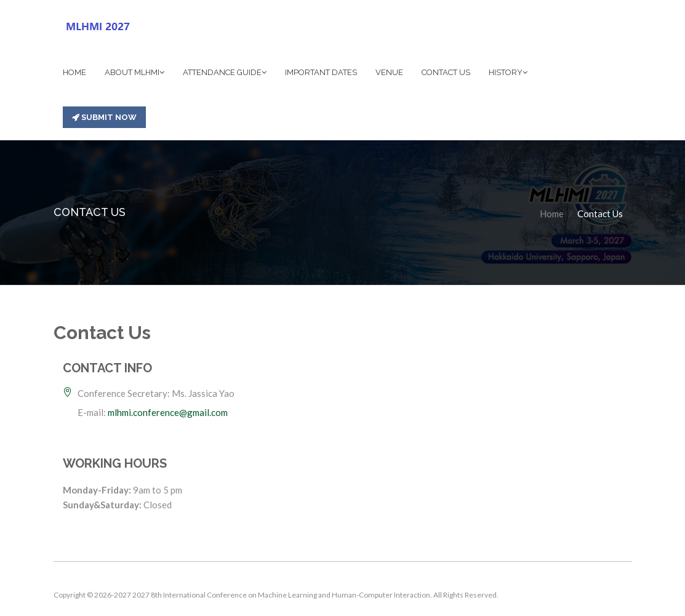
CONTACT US (446, 72)
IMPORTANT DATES (321, 72)
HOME (74, 72)
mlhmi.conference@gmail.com (168, 412)
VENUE (389, 72)
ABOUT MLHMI (134, 72)
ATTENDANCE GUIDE (225, 72)
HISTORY (508, 72)
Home (552, 214)
